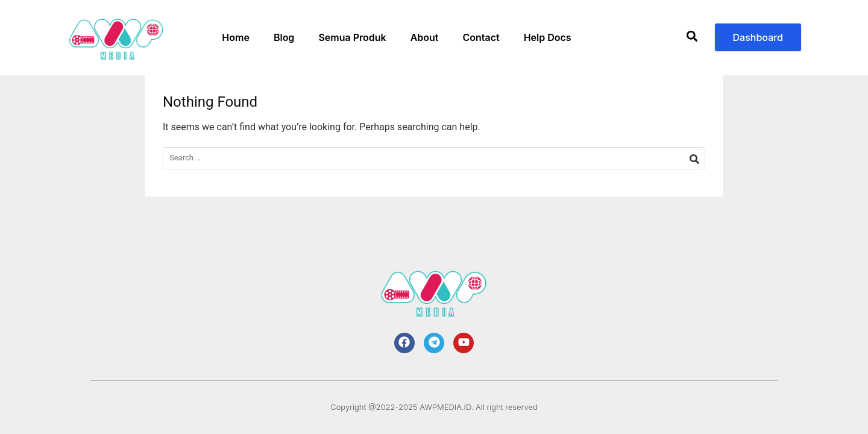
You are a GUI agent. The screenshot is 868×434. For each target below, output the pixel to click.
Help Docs (548, 37)
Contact (481, 37)
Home (236, 37)
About (425, 37)
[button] (692, 38)
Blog (284, 37)
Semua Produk (352, 37)
